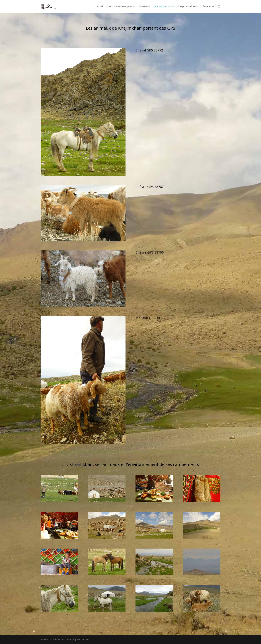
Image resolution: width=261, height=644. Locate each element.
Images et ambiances (189, 6)
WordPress (83, 639)
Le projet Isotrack (162, 6)
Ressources (208, 6)
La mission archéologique (120, 6)
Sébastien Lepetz (64, 639)
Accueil (100, 6)
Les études (145, 6)
